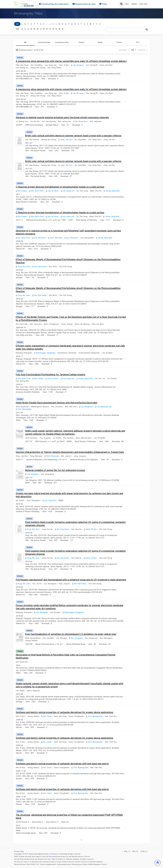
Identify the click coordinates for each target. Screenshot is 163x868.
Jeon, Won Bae (56, 238)
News (100, 42)
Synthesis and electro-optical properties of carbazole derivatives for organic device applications (65, 712)
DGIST (127, 4)
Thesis (119, 42)
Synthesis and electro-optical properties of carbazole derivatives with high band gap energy (62, 764)
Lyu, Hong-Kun (72, 238)
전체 (17, 29)
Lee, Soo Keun (40, 238)
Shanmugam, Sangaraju (46, 353)
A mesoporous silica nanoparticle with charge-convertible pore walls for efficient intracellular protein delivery (71, 61)
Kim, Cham (47, 716)
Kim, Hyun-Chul (37, 191)
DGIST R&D (143, 4)
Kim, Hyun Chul (24, 238)
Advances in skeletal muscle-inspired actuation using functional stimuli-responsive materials (62, 118)
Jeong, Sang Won (113, 191)
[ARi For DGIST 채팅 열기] (158, 863)
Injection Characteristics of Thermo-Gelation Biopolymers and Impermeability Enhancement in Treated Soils (70, 452)
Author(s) (142, 50)
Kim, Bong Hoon (81, 121)
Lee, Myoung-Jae (104, 407)
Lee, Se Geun (78, 65)
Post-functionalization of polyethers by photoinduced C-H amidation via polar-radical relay (71, 634)
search (121, 4)
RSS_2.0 (135, 851)
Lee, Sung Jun (68, 191)
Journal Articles (44, 42)
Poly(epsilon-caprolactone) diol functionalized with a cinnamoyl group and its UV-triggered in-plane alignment (71, 580)
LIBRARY (134, 4)
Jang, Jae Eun (66, 140)
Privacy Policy (19, 851)
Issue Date (123, 50)
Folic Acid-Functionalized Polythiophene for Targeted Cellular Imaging (51, 375)
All (17, 24)
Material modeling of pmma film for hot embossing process (55, 470)
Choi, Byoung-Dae (95, 716)
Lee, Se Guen (53, 379)
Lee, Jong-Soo (50, 501)
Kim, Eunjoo (22, 191)
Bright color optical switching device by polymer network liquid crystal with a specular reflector (73, 136)
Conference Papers (63, 42)
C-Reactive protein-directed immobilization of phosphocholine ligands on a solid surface (60, 187)
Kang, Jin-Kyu (91, 529)
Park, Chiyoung (52, 456)
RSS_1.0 (127, 851)
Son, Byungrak (42, 612)
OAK (50, 857)
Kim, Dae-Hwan (40, 267)
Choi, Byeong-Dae (81, 768)
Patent (81, 42)
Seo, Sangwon (77, 638)
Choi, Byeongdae (25, 409)
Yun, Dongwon (33, 474)
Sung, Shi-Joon (24, 267)
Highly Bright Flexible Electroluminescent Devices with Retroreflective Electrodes (56, 403)
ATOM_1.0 (144, 851)
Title (132, 50)
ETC (138, 42)
